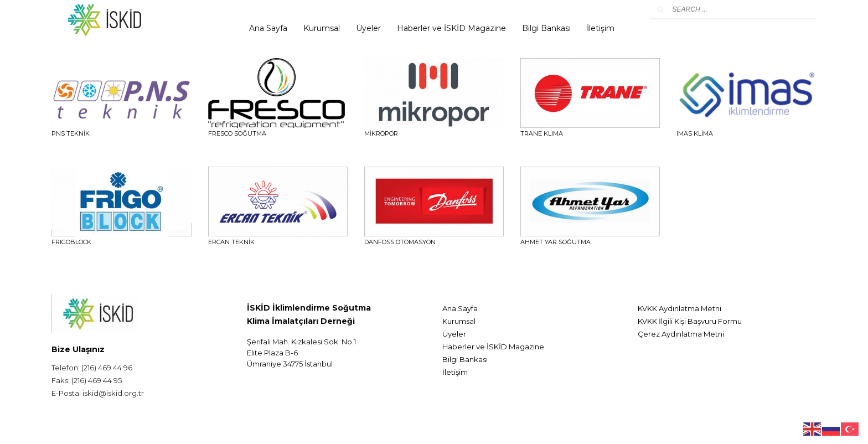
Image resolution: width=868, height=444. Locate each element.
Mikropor (381, 133)
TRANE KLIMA (542, 133)
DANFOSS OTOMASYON (400, 242)
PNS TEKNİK (71, 133)
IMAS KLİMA (695, 133)
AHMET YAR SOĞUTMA (556, 242)
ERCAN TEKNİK (231, 242)
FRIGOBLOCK (71, 242)
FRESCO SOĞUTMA (237, 133)
